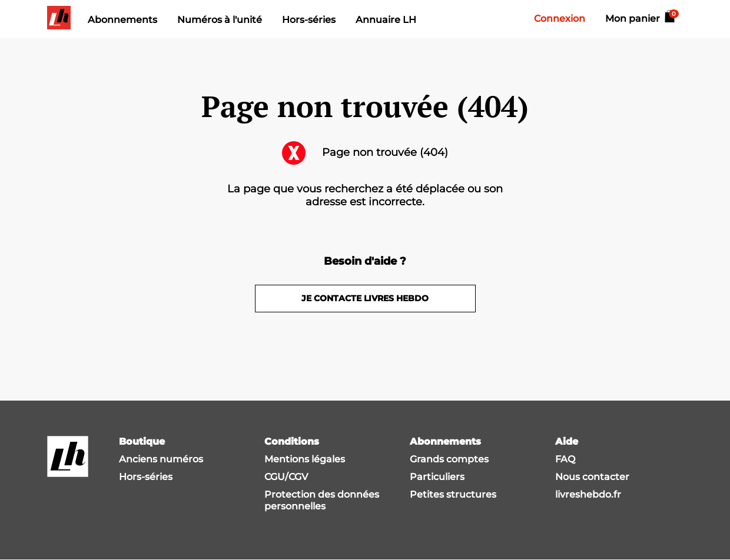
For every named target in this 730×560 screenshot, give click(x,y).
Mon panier (641, 19)
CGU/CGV (286, 477)
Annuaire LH (386, 20)
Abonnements (122, 20)
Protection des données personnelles (322, 500)
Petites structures (453, 494)
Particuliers (437, 477)
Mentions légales (305, 459)
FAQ (565, 459)
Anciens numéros (161, 459)
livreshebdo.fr (588, 494)
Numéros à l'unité (220, 20)
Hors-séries (309, 20)
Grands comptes (449, 459)
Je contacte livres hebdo (365, 298)
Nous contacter (592, 477)
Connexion (560, 19)
